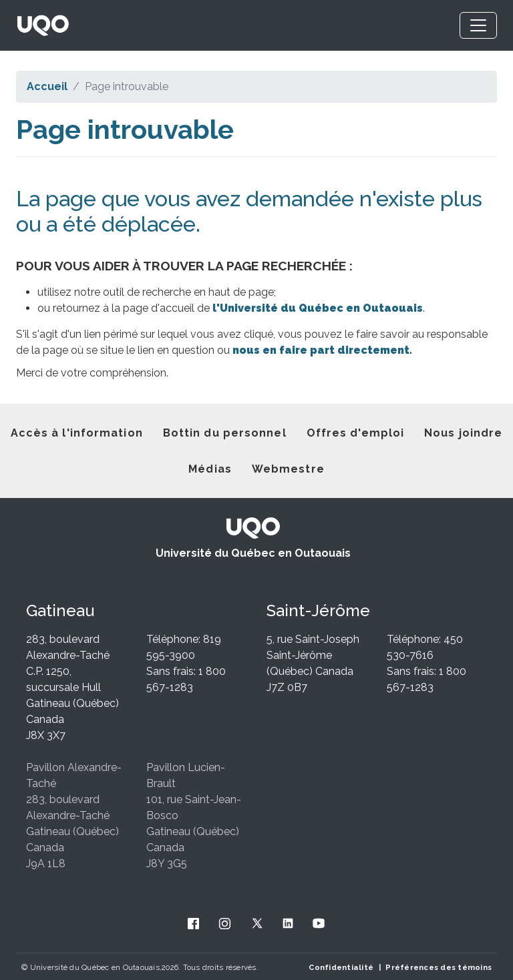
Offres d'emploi (356, 433)
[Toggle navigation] (478, 25)
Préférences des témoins (439, 967)
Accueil (47, 86)
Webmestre (288, 469)
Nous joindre (463, 433)
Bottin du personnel (225, 433)
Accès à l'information (77, 433)
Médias (210, 469)
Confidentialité (341, 967)
